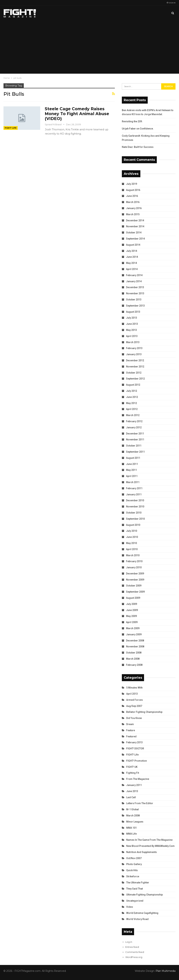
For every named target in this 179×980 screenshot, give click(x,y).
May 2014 (131, 263)
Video (130, 907)
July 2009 (132, 604)
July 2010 (132, 531)
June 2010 (132, 537)
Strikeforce (133, 876)
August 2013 (133, 312)
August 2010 (133, 525)
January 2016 (134, 208)
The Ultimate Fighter (138, 883)
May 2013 (131, 330)
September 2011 (135, 452)
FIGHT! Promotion (137, 761)
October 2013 (134, 300)
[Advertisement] (89, 47)
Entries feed (132, 947)
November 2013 (135, 293)
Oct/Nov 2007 (134, 858)
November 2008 (135, 647)
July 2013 (132, 318)
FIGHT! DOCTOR (135, 749)
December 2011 (135, 434)
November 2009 (135, 580)
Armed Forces (135, 700)
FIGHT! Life (11, 128)
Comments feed (135, 952)
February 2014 (134, 275)
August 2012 (133, 385)
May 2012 (131, 403)
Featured (131, 736)
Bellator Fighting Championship (144, 712)
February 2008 (134, 665)
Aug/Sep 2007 (134, 706)
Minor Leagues (135, 822)
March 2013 (133, 342)
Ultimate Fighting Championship (144, 895)
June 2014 (132, 257)
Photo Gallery (134, 864)
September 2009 (135, 592)
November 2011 (135, 440)
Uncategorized (135, 901)
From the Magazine (138, 779)
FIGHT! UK (132, 767)
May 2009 (131, 616)
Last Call (131, 797)
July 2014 (132, 251)
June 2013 (132, 324)
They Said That (135, 889)
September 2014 (135, 239)
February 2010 (134, 561)
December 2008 (135, 641)
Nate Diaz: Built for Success (138, 147)
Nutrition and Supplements (142, 852)
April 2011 (132, 476)
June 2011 (132, 464)
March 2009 (133, 628)
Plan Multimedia (166, 971)
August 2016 (133, 190)
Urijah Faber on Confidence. (138, 129)
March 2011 (133, 482)
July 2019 (132, 184)
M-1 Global (133, 809)
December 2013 (135, 287)
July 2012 (132, 391)
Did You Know (134, 718)
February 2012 (134, 421)
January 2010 (134, 567)
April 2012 (132, 409)
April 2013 (132, 336)
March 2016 (133, 202)
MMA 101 (131, 828)
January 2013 (134, 354)
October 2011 (134, 446)
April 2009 (132, 622)
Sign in (171, 3)
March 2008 (133, 659)
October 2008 (134, 653)
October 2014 (134, 233)
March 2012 (133, 415)
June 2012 (132, 397)
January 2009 (134, 634)
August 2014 (133, 245)
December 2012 (135, 360)
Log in (129, 942)
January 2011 (134, 494)
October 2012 (134, 373)
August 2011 (133, 458)
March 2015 (133, 214)
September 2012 (135, 379)
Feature (131, 730)
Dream (130, 724)
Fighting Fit (133, 773)
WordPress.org (134, 957)
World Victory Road (137, 919)
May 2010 (131, 543)
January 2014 (134, 281)
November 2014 (135, 226)
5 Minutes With (134, 688)
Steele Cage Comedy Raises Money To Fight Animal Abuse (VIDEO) (77, 114)
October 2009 (134, 586)
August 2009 (133, 598)
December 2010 (135, 500)
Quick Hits (132, 870)
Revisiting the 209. (132, 121)
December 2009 (135, 574)
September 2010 (135, 519)
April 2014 (132, 269)
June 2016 (132, 196)
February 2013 (134, 348)
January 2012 (134, 427)
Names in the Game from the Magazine (149, 840)
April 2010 (132, 549)
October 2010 (134, 513)
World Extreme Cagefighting (142, 913)
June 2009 (132, 610)
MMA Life (131, 834)
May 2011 (131, 470)
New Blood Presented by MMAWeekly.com (150, 846)
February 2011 (134, 488)
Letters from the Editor (140, 803)
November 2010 (135, 507)
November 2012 (135, 367)
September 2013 (135, 306)
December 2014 (135, 220)
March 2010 (133, 555)
